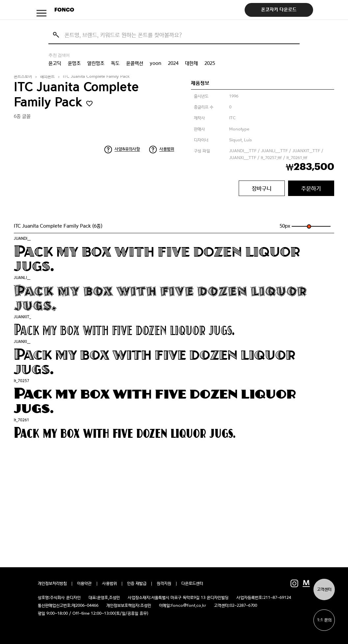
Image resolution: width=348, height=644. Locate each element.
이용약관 (84, 584)
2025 (210, 63)
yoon (156, 63)
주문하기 (311, 188)
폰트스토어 (23, 77)
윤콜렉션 (135, 63)
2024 (173, 63)
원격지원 (164, 584)
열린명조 (96, 63)
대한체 (191, 63)
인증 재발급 (137, 584)
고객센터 (324, 589)
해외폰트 (47, 77)
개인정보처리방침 (52, 584)
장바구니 (262, 188)
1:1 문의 (324, 620)
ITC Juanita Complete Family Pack (96, 77)
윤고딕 (55, 63)
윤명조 (74, 63)
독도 (115, 63)
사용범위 (167, 149)
